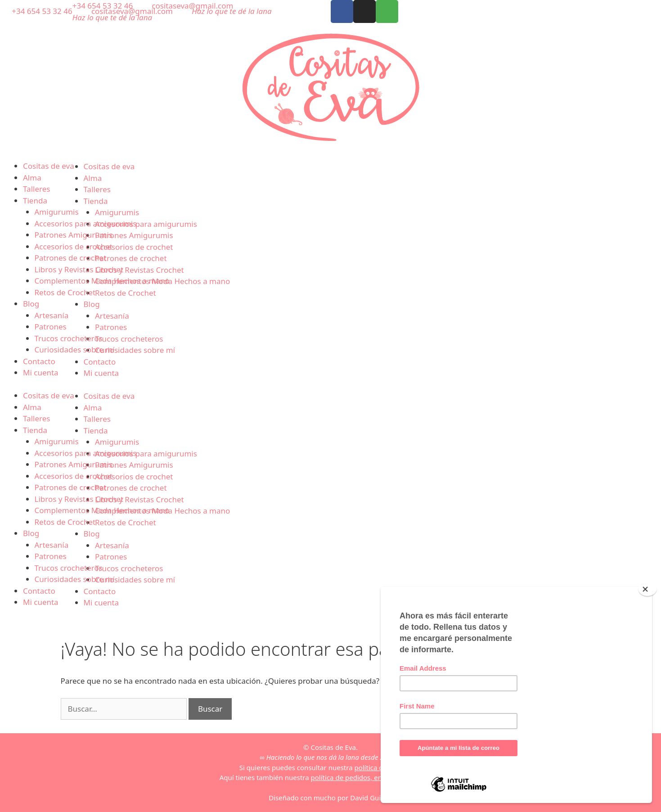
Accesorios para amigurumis (86, 223)
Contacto (39, 361)
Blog (31, 304)
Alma (32, 178)
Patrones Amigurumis (74, 235)
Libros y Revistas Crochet (79, 269)
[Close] (648, 589)
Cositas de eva (49, 166)
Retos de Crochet (65, 292)
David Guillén (371, 798)
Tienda (35, 201)
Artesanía (52, 315)
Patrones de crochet (71, 258)
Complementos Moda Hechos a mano (102, 281)
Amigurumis (57, 212)
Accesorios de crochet (74, 246)
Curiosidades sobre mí (75, 350)
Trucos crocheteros (69, 338)
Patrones (51, 327)
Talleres (36, 189)
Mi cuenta (41, 372)
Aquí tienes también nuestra (330, 777)
